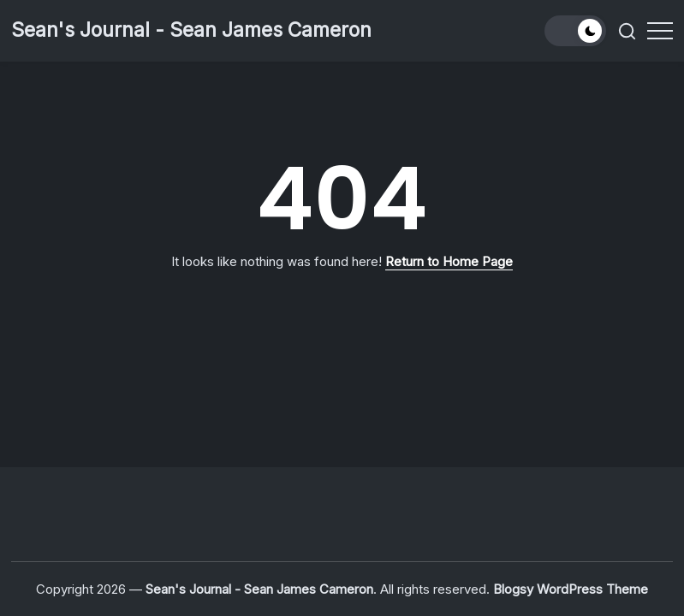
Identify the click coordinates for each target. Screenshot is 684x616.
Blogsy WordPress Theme (571, 589)
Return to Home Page (449, 261)
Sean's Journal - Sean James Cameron (191, 30)
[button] (575, 31)
